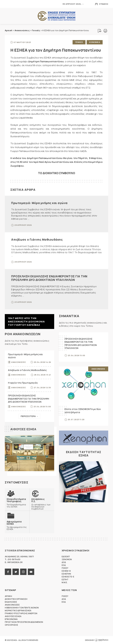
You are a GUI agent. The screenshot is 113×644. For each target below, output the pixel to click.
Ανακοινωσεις (18, 362)
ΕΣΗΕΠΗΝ (66, 574)
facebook (8, 572)
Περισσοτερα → (29, 416)
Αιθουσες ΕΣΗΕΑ (23, 429)
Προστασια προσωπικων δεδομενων (24, 622)
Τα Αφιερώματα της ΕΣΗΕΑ (17, 525)
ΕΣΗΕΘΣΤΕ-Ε (68, 577)
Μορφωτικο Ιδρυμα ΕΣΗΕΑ (18, 610)
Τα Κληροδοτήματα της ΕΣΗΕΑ (17, 503)
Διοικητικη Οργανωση (16, 599)
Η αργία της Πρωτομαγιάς (23, 383)
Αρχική (9, 30)
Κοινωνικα (95, 42)
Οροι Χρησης (11, 625)
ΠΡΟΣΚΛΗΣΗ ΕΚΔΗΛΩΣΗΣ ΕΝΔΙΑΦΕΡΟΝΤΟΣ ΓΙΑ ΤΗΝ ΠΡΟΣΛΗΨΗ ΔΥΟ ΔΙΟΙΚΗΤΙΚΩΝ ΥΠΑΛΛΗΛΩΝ (49, 278)
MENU (7, 4)
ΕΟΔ (64, 565)
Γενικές (36, 30)
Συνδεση (104, 4)
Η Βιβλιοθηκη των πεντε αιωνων (22, 607)
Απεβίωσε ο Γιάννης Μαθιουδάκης (37, 239)
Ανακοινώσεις (22, 30)
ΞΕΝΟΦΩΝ (67, 559)
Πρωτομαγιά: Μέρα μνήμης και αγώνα (39, 203)
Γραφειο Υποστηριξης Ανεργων (21, 613)
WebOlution (101, 640)
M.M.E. (65, 582)
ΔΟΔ (64, 562)
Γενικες (79, 42)
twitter (16, 572)
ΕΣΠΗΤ (65, 579)
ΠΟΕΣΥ (65, 568)
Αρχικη (8, 596)
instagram (23, 572)
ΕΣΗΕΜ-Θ (66, 571)
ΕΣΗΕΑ (57, 16)
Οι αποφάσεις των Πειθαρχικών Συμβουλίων (42, 504)
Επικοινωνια (11, 619)
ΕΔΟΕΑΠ (66, 556)
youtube (31, 572)
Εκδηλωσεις (11, 602)
